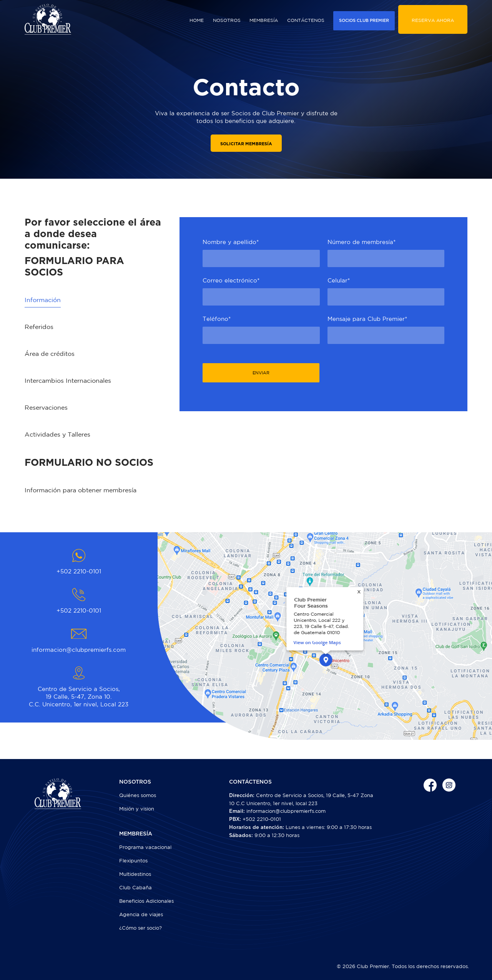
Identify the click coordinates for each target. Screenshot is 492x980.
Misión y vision (137, 809)
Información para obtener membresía (81, 490)
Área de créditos (50, 354)
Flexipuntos (133, 861)
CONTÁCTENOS (306, 20)
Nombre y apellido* (231, 242)
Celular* (339, 280)
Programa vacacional (145, 847)
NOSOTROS (227, 20)
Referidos (39, 327)
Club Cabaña (135, 888)
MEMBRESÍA (264, 20)
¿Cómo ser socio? (140, 928)
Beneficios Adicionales (146, 901)
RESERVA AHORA (433, 20)
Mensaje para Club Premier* (367, 319)
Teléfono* (217, 319)
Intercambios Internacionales (68, 380)
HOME (197, 20)
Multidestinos (135, 874)
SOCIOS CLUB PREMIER (364, 21)
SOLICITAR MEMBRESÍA (246, 144)
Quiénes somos (138, 795)
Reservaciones (46, 407)
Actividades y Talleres (57, 434)
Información (43, 300)
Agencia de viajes (141, 914)
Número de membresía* (362, 242)
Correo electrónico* (231, 280)
